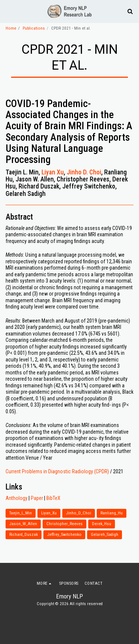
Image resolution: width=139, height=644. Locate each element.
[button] (8, 11)
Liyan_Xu (49, 513)
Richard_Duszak (24, 535)
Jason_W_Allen (23, 524)
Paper (37, 498)
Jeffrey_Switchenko (64, 535)
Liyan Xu (53, 172)
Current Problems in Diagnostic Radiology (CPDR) (57, 471)
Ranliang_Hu (112, 513)
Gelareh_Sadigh (105, 535)
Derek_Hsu (102, 524)
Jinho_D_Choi (79, 513)
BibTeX (53, 498)
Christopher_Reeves (64, 524)
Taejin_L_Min (21, 513)
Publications (34, 28)
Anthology (16, 498)
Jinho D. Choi (84, 172)
